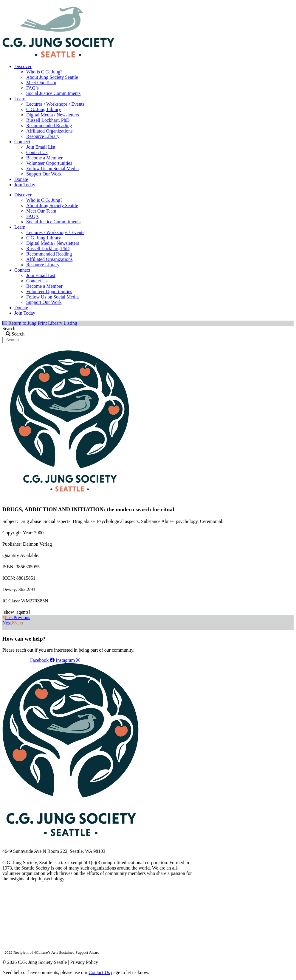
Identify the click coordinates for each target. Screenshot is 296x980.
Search (9, 329)
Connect (22, 142)
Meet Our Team (41, 83)
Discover (23, 66)
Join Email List (41, 147)
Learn (20, 99)
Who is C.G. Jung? (44, 72)
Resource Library (43, 136)
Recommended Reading (49, 126)
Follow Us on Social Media (52, 169)
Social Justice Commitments (53, 93)
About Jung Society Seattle (52, 77)
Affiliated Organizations (49, 131)
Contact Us (37, 152)
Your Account (214, 4)
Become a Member (44, 158)
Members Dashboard (255, 4)
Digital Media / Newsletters (53, 115)
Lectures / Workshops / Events (55, 104)
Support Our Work (44, 174)
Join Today (25, 185)
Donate (21, 179)
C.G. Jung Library (44, 109)
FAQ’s (32, 88)
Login (289, 4)
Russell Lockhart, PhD (48, 120)
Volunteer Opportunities (49, 163)
